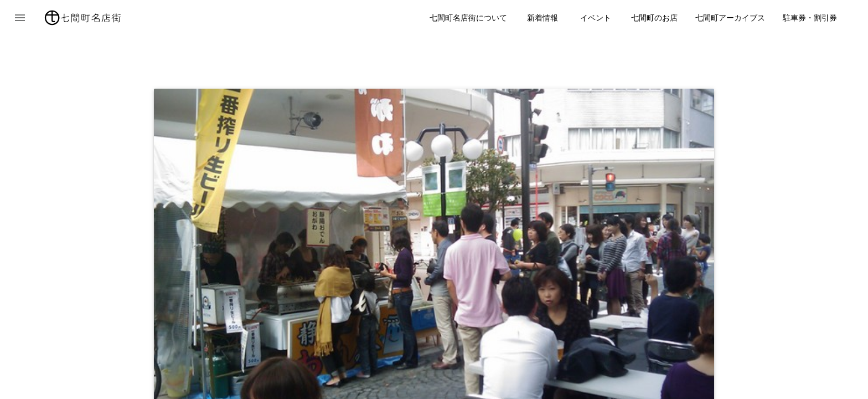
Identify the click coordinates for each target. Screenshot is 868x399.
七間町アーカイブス (730, 18)
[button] (20, 18)
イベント (596, 18)
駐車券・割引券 (810, 18)
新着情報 (542, 18)
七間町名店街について (468, 18)
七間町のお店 (654, 18)
